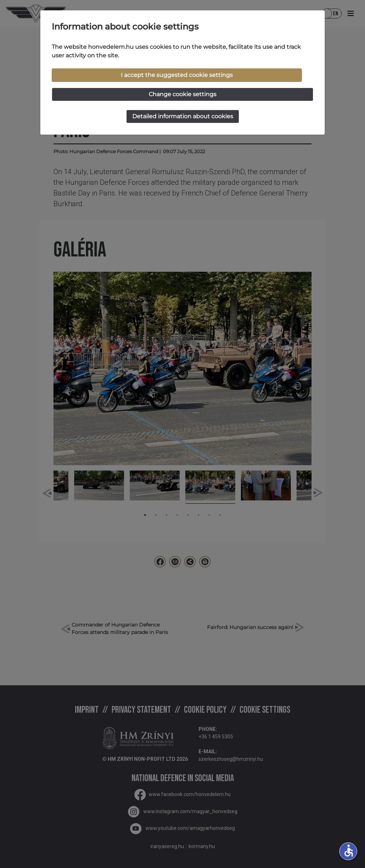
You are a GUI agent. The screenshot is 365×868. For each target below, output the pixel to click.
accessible (349, 851)
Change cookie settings (182, 94)
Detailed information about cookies (183, 116)
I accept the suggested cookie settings (177, 75)
